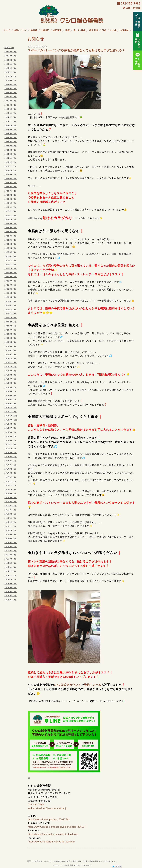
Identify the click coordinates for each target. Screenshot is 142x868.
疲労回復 (94, 30)
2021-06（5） (11, 285)
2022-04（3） (11, 244)
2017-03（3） (11, 473)
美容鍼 (34, 30)
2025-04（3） (11, 101)
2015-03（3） (11, 559)
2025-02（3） (11, 109)
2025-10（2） (11, 76)
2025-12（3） (11, 68)
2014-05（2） (11, 600)
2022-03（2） (11, 248)
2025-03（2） (11, 105)
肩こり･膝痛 (79, 30)
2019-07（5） (11, 379)
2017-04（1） (11, 469)
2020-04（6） (11, 342)
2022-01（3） (11, 256)
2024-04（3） (11, 146)
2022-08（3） (11, 228)
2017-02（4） (11, 477)
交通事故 (124, 30)
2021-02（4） (11, 301)
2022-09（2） (11, 224)
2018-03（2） (11, 440)
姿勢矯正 (57, 30)
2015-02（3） (11, 563)
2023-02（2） (11, 203)
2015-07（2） (11, 543)
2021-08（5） (11, 277)
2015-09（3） (11, 534)
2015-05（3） (11, 551)
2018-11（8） (11, 412)
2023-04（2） (11, 195)
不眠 (104, 30)
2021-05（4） (11, 289)
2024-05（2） (11, 142)
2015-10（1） (11, 530)
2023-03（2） (11, 199)
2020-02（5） (11, 350)
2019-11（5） (11, 363)
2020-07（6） (11, 330)
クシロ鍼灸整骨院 (66, 865)
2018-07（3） (11, 428)
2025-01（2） (11, 113)
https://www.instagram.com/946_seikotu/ (51, 842)
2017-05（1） (11, 465)
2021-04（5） (11, 293)
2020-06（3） (11, 334)
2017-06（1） (11, 461)
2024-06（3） (11, 138)
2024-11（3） (11, 121)
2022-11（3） (11, 215)
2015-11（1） (11, 526)
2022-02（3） (11, 252)
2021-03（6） (11, 297)
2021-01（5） (11, 305)
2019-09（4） (11, 371)
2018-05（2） (11, 436)
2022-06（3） (11, 236)
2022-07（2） (11, 232)
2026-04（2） (11, 52)
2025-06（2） (11, 93)
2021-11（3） (11, 265)
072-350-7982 (129, 3)
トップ (7, 30)
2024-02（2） (11, 154)
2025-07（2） (11, 89)
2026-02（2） (11, 60)
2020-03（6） (11, 346)
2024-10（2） (11, 126)
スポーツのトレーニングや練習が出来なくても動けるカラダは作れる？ (76, 50)
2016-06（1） (11, 506)
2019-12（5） (11, 359)
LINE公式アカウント (67, 685)
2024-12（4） (11, 117)
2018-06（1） (11, 432)
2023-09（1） (11, 175)
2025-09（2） (11, 80)
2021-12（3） (11, 260)
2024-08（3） (11, 134)
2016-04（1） (11, 514)
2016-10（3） (11, 489)
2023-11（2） (11, 166)
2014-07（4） (11, 592)
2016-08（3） (11, 498)
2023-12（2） (11, 162)
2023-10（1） (11, 170)
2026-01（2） (11, 64)
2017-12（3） (11, 444)
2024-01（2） (11, 158)
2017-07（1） (11, 457)
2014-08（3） (11, 588)
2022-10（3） (11, 220)
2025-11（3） (11, 72)
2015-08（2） (11, 538)
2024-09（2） (11, 130)
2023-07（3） (11, 183)
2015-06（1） (11, 547)
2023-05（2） (11, 191)
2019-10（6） (11, 367)
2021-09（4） (11, 273)
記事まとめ (9, 48)
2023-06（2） (11, 187)
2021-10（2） (11, 269)
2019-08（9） (11, 375)
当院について (20, 30)
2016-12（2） (11, 481)
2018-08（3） (11, 424)
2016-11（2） (11, 485)
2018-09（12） (11, 420)
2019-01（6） (11, 404)
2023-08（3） (11, 179)
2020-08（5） (11, 326)
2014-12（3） (11, 571)
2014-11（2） (11, 575)
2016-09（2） (11, 493)
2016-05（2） (11, 510)
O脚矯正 (45, 30)
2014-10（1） (11, 579)
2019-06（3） (11, 383)
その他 (113, 30)
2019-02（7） (11, 399)
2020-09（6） (11, 322)
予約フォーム (93, 685)
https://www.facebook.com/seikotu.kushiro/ (53, 834)
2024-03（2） (11, 150)
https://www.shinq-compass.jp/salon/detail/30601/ (57, 827)
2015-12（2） (11, 522)
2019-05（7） (11, 387)
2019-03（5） (11, 395)
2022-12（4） (11, 211)
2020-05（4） (11, 338)
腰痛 (68, 30)
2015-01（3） (11, 567)
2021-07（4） (11, 281)
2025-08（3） (11, 85)
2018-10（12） (11, 416)
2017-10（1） (11, 449)
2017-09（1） (11, 453)
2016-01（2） (11, 518)
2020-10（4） (11, 318)
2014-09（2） (11, 584)
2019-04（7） (11, 391)
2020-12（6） (11, 310)
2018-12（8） (11, 408)
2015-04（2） (11, 555)
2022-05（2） (11, 240)
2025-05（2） (11, 97)
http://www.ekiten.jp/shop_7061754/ (49, 819)
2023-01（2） (11, 207)
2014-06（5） (11, 596)
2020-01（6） (11, 354)
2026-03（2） (11, 56)
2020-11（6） (11, 314)
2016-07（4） (11, 502)
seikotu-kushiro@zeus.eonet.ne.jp (48, 808)
